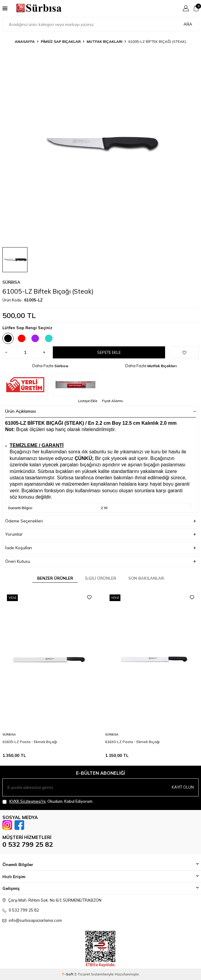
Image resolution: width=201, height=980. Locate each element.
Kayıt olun (183, 787)
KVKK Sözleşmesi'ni (27, 801)
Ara (188, 24)
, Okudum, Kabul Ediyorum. (48, 801)
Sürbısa (11, 282)
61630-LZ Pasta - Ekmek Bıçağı (132, 742)
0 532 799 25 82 (28, 844)
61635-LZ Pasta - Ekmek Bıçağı (30, 742)
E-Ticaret (82, 974)
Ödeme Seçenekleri (101, 521)
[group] (101, 144)
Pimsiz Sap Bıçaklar (61, 41)
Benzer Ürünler (55, 578)
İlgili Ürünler (101, 578)
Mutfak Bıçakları (104, 41)
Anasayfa (25, 41)
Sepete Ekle (109, 352)
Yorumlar (101, 534)
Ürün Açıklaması (101, 411)
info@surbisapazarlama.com (35, 920)
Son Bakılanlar (146, 578)
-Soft (68, 974)
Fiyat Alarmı (112, 401)
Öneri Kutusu (101, 561)
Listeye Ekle (88, 401)
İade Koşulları (101, 548)
